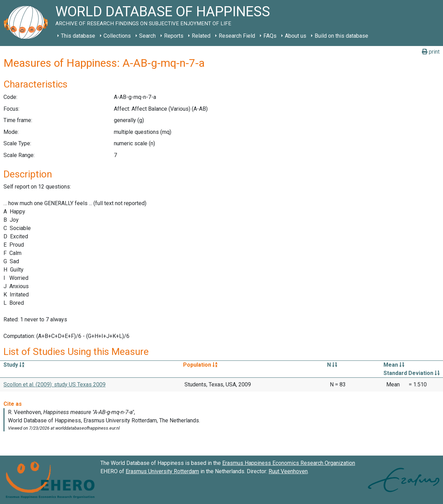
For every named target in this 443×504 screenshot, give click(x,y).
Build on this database (341, 36)
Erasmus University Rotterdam (162, 471)
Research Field (237, 36)
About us (296, 36)
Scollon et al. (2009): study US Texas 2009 (55, 384)
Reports (174, 36)
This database (78, 36)
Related (201, 36)
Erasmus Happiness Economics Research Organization (289, 463)
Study (14, 365)
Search (147, 36)
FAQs (270, 36)
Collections (117, 36)
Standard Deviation (412, 373)
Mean (394, 365)
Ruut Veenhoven (288, 471)
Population (200, 365)
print (431, 52)
